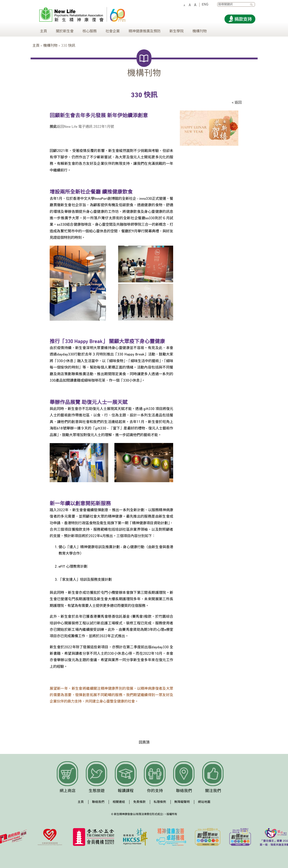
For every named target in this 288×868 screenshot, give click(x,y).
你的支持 (155, 791)
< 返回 (237, 103)
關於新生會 (65, 31)
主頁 (43, 31)
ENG (205, 5)
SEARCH (253, 5)
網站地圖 (204, 802)
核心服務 (90, 31)
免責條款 (139, 802)
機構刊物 (200, 31)
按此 (53, 127)
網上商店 (68, 791)
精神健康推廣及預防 (145, 31)
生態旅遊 (97, 791)
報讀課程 (126, 791)
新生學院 (176, 31)
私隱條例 (160, 802)
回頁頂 (144, 743)
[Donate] (240, 19)
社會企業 (113, 31)
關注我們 (213, 791)
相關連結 (119, 802)
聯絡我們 (184, 791)
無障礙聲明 (182, 802)
